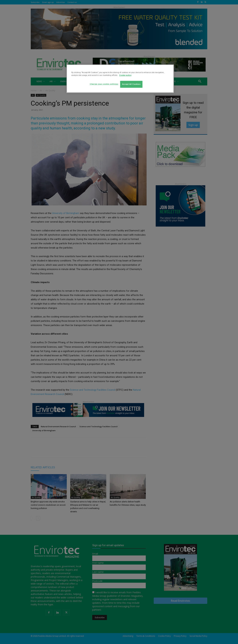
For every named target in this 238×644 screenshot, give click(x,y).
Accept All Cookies (131, 84)
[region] (120, 79)
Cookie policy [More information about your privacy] (125, 75)
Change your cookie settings (104, 84)
